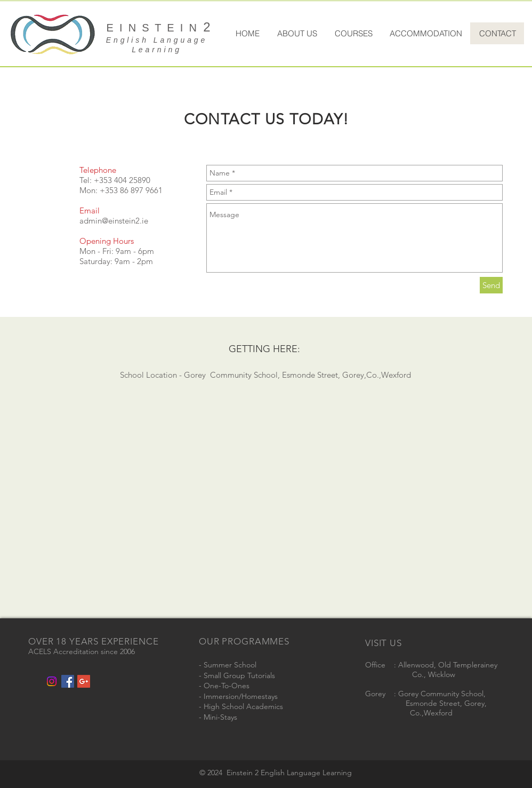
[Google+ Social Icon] (84, 681)
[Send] (491, 285)
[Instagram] (52, 681)
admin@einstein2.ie (114, 221)
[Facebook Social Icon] (68, 681)
